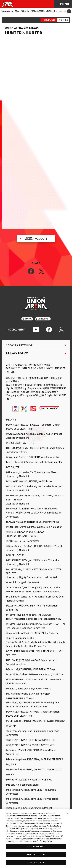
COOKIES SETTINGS (36, 846)
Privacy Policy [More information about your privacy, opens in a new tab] (46, 841)
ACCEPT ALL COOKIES (36, 863)
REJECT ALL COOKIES (36, 855)
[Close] (68, 813)
